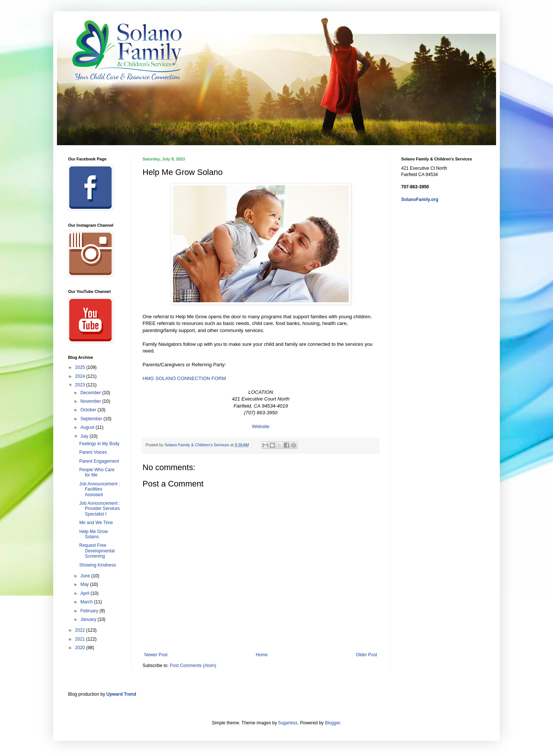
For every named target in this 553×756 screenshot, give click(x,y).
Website (261, 426)
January (89, 619)
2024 (81, 376)
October (89, 410)
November (91, 401)
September (92, 419)
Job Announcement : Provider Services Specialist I (100, 509)
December (91, 393)
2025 (81, 367)
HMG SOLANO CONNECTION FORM (184, 378)
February (90, 611)
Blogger (333, 723)
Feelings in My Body (99, 444)
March (87, 602)
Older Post (366, 655)
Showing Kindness (98, 565)
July (85, 436)
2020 (81, 648)
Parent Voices (93, 452)
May (85, 584)
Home (262, 655)
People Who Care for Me (97, 472)
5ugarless (288, 723)
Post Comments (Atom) (193, 666)
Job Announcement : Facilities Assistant (100, 489)
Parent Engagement (99, 461)
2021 (81, 639)
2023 (81, 385)
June (86, 576)
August (88, 427)
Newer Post (156, 655)
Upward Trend (121, 694)
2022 (81, 630)
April (85, 593)
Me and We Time (96, 523)
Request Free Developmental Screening (97, 551)
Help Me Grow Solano (94, 534)
